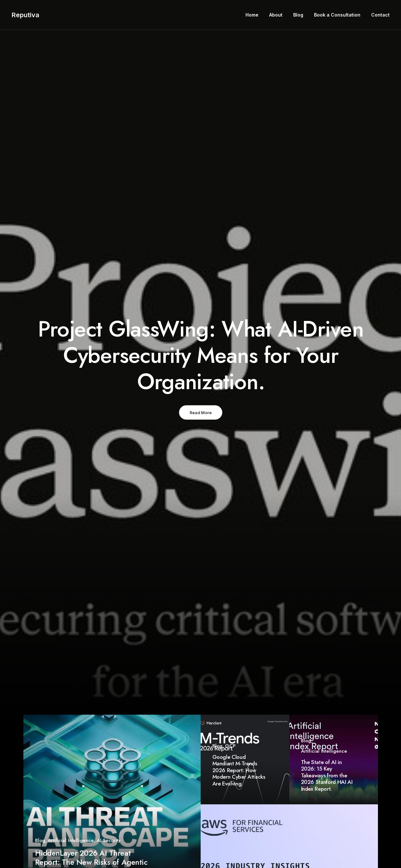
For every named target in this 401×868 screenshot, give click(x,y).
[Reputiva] (25, 15)
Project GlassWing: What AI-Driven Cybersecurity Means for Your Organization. (200, 355)
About (276, 15)
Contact (380, 15)
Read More (200, 412)
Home (252, 15)
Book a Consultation (337, 15)
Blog (298, 15)
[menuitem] (254, 15)
